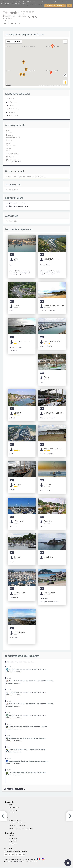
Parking (12, 112)
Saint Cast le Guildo (52, 341)
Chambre (48, 484)
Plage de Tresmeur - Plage (17, 203)
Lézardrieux (19, 521)
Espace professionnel (29, 859)
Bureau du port (14, 116)
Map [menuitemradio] (9, 42)
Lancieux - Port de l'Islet (54, 305)
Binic (16, 449)
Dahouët (17, 413)
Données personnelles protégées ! (55, 6)
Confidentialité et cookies (18, 823)
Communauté (13, 813)
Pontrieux (48, 521)
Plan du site (13, 844)
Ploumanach (49, 593)
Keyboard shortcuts (44, 86)
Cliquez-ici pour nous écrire (13, 162)
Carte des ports (14, 810)
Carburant (11, 106)
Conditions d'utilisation (17, 826)
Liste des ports (14, 807)
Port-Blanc (49, 557)
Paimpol (17, 484)
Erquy (47, 377)
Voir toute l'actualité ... (15, 789)
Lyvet (16, 259)
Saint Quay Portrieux (53, 449)
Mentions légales (15, 820)
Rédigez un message (13, 662)
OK (69, 6)
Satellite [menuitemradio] (17, 42)
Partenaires (13, 838)
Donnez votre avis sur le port (28, 662)
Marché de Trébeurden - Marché (18, 206)
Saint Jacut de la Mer (23, 341)
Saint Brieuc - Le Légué (54, 413)
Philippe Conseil (17, 861)
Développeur (13, 841)
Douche (12, 99)
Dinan (16, 305)
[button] (26, 70)
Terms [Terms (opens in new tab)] (66, 86)
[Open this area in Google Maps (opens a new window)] (8, 85)
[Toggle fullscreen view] (65, 42)
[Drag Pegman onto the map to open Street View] (65, 82)
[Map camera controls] (65, 75)
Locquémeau (19, 632)
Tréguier (17, 557)
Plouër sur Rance (51, 259)
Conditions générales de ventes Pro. (21, 828)
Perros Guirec (20, 593)
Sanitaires (12, 102)
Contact (12, 836)
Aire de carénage (14, 109)
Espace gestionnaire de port (13, 859)
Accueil (11, 805)
